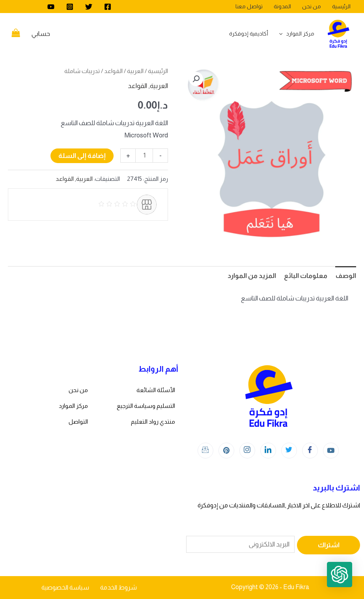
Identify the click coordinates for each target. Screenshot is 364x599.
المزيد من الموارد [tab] (252, 276)
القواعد (113, 71)
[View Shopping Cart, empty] (16, 34)
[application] (283, 34)
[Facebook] (108, 7)
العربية (135, 71)
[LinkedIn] (268, 451)
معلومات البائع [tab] (306, 276)
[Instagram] (70, 7)
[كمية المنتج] (144, 156)
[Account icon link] (41, 34)
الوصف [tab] (346, 276)
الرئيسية (158, 71)
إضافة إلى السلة (82, 156)
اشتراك (329, 545)
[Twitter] (89, 7)
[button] (196, 79)
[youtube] (51, 7)
